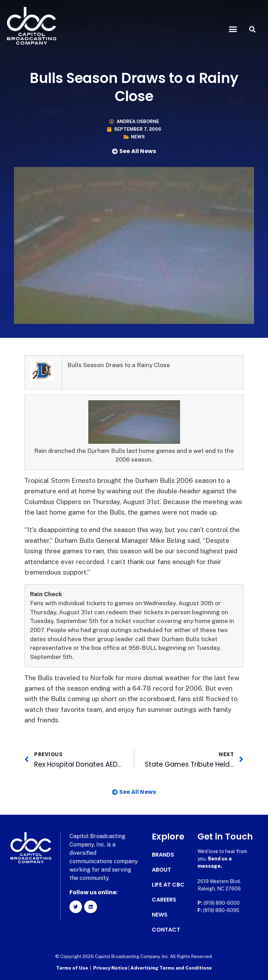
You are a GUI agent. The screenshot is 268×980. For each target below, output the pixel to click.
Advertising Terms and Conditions (171, 968)
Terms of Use (72, 968)
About (161, 870)
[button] (233, 29)
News (138, 137)
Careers (164, 900)
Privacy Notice (111, 968)
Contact (166, 930)
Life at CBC (168, 885)
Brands (163, 855)
